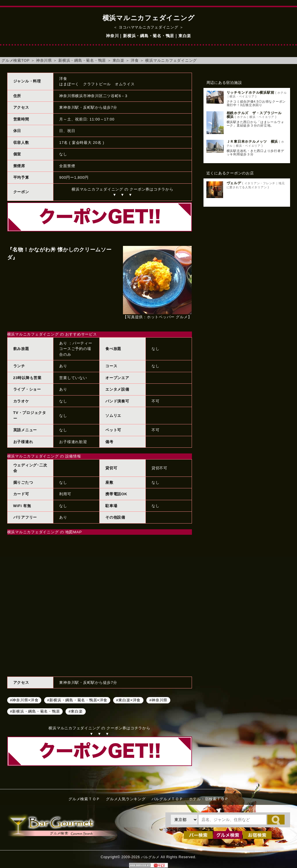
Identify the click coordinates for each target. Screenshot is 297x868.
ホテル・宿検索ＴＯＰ (209, 799)
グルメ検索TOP (15, 60)
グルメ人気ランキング (126, 799)
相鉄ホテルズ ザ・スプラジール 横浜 (256, 115)
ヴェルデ (234, 183)
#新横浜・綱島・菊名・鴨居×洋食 (77, 700)
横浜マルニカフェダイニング (171, 60)
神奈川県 (44, 60)
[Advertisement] (247, 254)
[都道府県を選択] (184, 820)
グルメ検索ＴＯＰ (84, 799)
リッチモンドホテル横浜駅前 (251, 93)
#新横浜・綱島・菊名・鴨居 (35, 711)
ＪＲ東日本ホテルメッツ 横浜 (252, 142)
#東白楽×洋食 (128, 700)
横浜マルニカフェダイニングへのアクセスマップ (100, 605)
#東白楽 (75, 711)
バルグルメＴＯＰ (167, 799)
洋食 (135, 60)
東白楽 (118, 60)
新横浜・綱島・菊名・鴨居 (82, 60)
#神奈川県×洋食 (24, 700)
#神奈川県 (158, 700)
